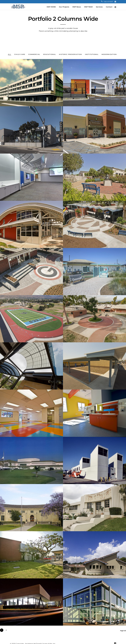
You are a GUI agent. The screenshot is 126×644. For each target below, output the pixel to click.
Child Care (20, 54)
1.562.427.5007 (107, 2)
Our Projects (64, 7)
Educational (50, 54)
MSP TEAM (88, 7)
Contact (109, 7)
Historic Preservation (70, 54)
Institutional (92, 54)
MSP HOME (51, 7)
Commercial (34, 54)
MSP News (77, 7)
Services (99, 7)
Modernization (109, 54)
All (10, 54)
